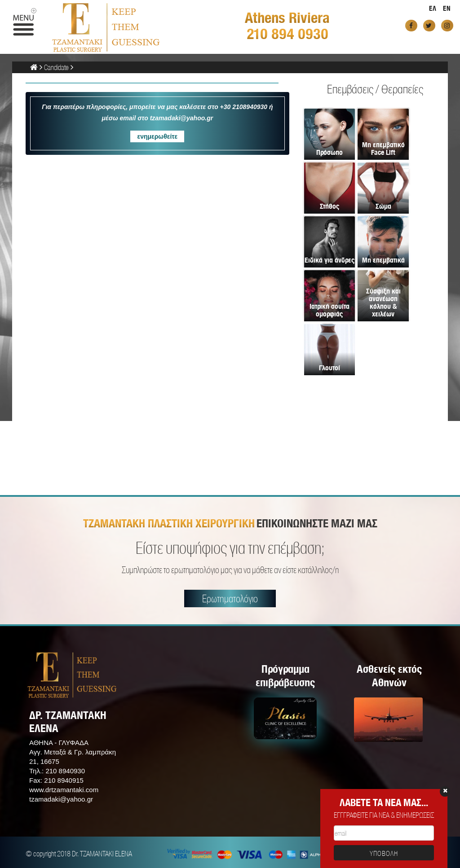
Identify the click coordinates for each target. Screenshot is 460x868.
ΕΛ (433, 8)
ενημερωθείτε (157, 136)
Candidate (56, 67)
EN (447, 8)
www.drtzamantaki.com (64, 790)
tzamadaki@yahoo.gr (61, 799)
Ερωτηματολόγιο (230, 598)
